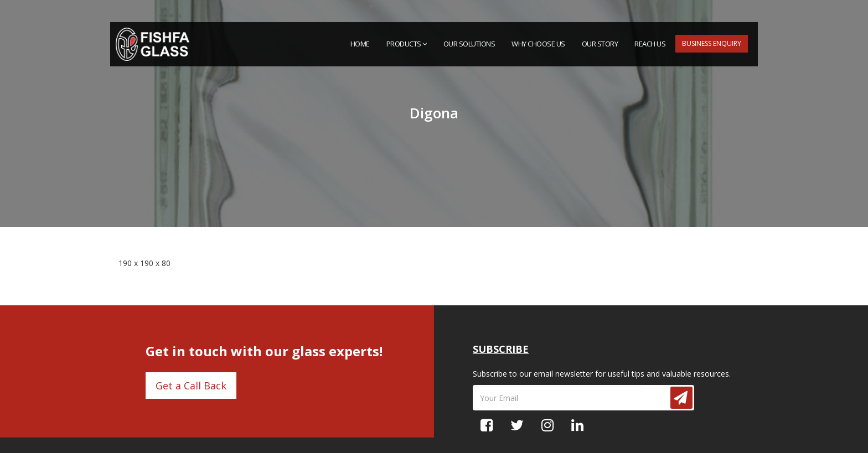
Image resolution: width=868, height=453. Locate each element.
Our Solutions (469, 44)
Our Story (600, 44)
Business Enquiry (712, 43)
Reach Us (650, 44)
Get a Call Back (191, 386)
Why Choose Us (538, 44)
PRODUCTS (407, 44)
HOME (360, 44)
